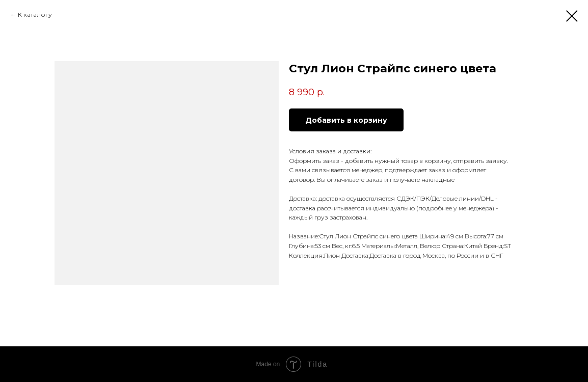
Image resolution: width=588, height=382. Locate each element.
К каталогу (35, 15)
